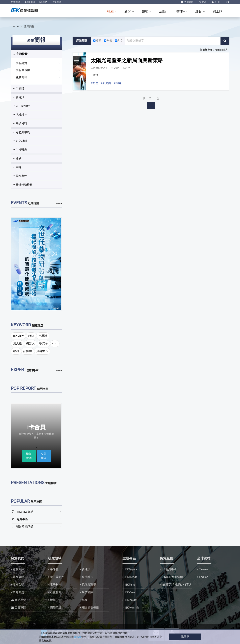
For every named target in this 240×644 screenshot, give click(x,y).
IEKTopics (30, 2)
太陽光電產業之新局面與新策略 (127, 60)
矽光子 (44, 343)
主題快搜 (20, 54)
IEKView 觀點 (25, 512)
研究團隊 (18, 577)
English (204, 577)
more (59, 204)
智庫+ (181, 11)
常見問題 (18, 592)
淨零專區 (56, 2)
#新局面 (106, 83)
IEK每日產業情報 (172, 577)
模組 (111, 11)
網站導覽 (20, 600)
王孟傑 (94, 75)
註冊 (217, 2)
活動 (163, 11)
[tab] (36, 54)
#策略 (117, 83)
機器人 (30, 343)
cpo (55, 343)
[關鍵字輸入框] (173, 41)
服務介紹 (18, 569)
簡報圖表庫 (23, 70)
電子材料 (20, 123)
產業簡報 (29, 26)
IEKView (43, 2)
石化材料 (20, 141)
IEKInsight (131, 600)
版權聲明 (18, 585)
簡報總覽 (21, 63)
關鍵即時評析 (24, 527)
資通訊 (19, 97)
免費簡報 (21, 77)
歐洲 (16, 351)
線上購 (218, 11)
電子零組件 (21, 106)
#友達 (94, 83)
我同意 (185, 637)
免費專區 (15, 2)
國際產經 (20, 176)
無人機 (17, 343)
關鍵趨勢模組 (23, 185)
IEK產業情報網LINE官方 (177, 585)
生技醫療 (20, 150)
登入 (204, 2)
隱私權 (78, 637)
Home (15, 26)
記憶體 (28, 351)
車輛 (17, 167)
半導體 (19, 88)
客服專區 (189, 2)
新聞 (128, 11)
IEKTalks (130, 585)
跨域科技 (20, 115)
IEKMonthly (132, 608)
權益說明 (29, 456)
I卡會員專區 (169, 569)
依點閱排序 (222, 50)
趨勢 (145, 11)
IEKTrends (131, 577)
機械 (17, 158)
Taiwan (203, 569)
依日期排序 (206, 50)
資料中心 (42, 351)
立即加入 (44, 456)
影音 (199, 11)
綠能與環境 (21, 132)
